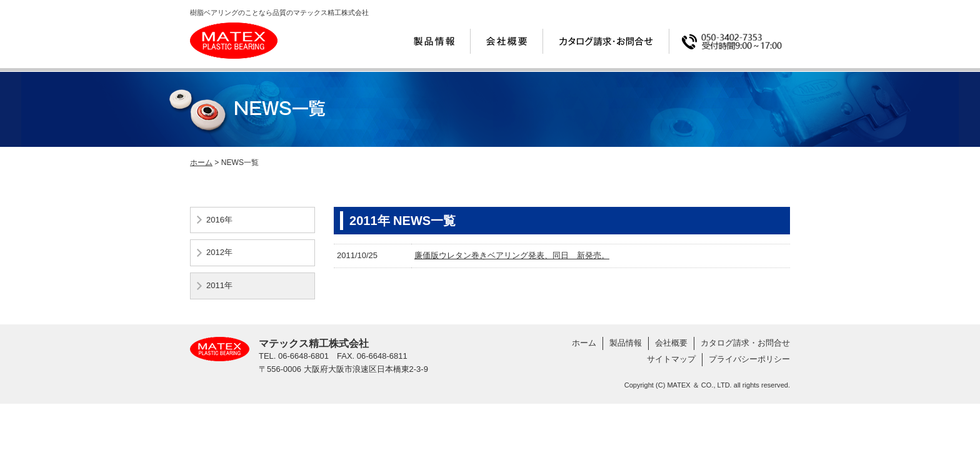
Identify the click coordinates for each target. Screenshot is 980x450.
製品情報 (626, 343)
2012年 (219, 252)
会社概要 (671, 343)
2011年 (219, 285)
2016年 (219, 220)
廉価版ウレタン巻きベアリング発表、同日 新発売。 (512, 255)
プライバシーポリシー (749, 359)
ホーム (201, 162)
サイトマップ (671, 359)
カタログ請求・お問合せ (745, 343)
